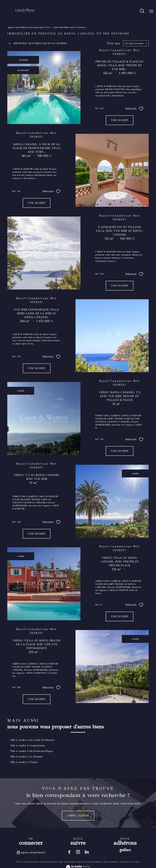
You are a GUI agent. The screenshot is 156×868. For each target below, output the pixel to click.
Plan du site (82, 862)
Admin (105, 862)
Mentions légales (95, 862)
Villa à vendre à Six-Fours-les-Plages (31, 751)
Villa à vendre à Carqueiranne (28, 746)
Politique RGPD (126, 862)
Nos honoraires (70, 862)
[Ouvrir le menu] (151, 11)
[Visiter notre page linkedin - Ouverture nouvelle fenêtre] (87, 852)
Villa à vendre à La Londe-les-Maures (32, 740)
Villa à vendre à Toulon (24, 762)
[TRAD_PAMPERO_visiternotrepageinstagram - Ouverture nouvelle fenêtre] (78, 852)
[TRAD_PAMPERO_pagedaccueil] (25, 16)
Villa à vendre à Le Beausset (27, 757)
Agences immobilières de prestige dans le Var (28, 27)
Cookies (136, 862)
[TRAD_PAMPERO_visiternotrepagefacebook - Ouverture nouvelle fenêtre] (69, 852)
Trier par (113, 43)
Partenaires (114, 862)
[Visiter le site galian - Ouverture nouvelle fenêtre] (125, 850)
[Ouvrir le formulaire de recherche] (142, 11)
